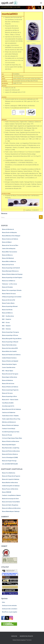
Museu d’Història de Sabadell (10, 361)
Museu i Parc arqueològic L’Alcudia (12, 290)
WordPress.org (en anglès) (10, 612)
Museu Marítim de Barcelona (10, 483)
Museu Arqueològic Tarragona (10, 332)
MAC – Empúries (7, 319)
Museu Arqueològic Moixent (10, 306)
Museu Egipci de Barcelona (10, 377)
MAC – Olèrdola (6, 329)
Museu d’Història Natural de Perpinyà (12, 274)
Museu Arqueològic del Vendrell (11, 268)
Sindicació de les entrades (9, 606)
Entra (3, 602)
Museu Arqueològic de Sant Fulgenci (12, 278)
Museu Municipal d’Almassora (10, 271)
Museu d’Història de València (10, 387)
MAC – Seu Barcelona (8, 316)
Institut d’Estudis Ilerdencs (9, 358)
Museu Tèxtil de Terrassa (9, 294)
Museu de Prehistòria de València (11, 355)
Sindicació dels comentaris (10, 609)
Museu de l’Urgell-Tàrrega (9, 461)
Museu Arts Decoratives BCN (10, 348)
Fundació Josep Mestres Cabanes (11, 495)
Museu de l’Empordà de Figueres (11, 476)
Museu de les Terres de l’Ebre (10, 245)
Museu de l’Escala (7, 435)
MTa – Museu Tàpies (8, 371)
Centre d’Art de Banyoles (9, 249)
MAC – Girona (6, 322)
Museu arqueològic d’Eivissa (10, 335)
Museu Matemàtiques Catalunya (11, 511)
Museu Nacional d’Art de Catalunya (11, 409)
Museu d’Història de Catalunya (10, 425)
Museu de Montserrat (8, 229)
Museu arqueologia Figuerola (10, 390)
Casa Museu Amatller (8, 403)
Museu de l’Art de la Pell (9, 300)
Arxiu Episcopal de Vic (8, 406)
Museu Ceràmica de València (10, 239)
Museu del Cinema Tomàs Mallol (11, 502)
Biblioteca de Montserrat (9, 422)
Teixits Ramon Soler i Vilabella (10, 416)
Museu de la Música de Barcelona (11, 508)
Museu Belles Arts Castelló (9, 351)
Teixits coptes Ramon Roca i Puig (11, 419)
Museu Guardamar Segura (9, 364)
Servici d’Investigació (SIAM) (10, 457)
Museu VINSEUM (7, 492)
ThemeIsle (29, 640)
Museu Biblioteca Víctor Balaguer (11, 236)
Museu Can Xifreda (7, 310)
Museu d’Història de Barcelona (11, 441)
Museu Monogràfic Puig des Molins (12, 339)
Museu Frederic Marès (8, 303)
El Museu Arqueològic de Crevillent (12, 297)
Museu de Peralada (7, 287)
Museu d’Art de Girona (8, 384)
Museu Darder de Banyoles (9, 232)
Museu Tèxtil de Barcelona (9, 345)
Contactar (14, 636)
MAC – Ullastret (6, 326)
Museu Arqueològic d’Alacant (10, 342)
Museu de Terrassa (7, 393)
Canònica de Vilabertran (9, 413)
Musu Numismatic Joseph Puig (11, 448)
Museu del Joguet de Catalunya (11, 479)
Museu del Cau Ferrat (8, 265)
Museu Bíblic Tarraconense (10, 252)
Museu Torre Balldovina (9, 473)
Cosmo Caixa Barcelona (9, 367)
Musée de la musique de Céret (10, 499)
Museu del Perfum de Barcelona (11, 451)
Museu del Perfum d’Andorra (10, 454)
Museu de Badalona (7, 380)
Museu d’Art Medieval (8, 258)
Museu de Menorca (7, 255)
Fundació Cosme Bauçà (9, 429)
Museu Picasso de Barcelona (10, 489)
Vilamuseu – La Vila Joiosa (9, 284)
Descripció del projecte (26, 636)
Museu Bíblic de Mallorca (9, 261)
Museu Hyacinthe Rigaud (9, 445)
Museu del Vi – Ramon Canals (10, 400)
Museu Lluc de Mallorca (9, 281)
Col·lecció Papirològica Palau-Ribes (12, 438)
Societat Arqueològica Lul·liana (11, 432)
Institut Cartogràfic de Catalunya (11, 486)
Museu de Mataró (7, 242)
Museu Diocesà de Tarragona (10, 374)
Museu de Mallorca (7, 313)
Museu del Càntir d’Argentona (10, 505)
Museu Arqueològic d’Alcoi (9, 396)
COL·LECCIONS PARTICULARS (10, 464)
